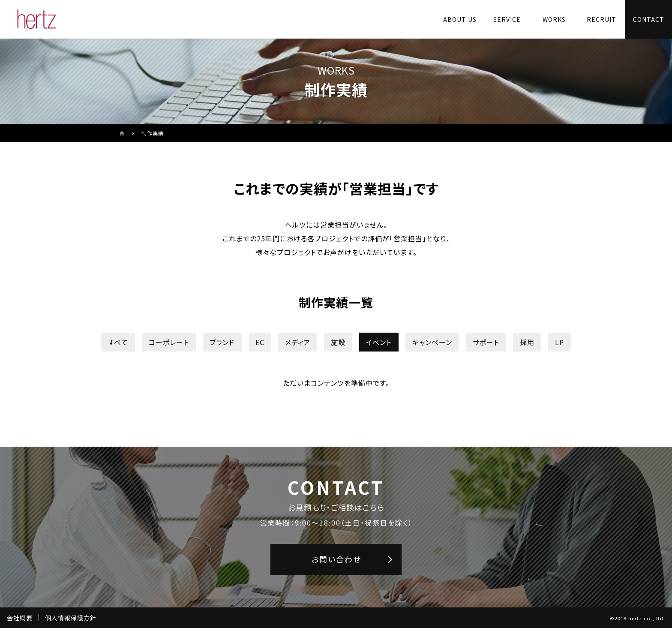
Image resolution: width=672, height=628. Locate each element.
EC (260, 342)
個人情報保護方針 (71, 618)
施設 (338, 342)
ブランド (222, 342)
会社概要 (20, 618)
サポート (486, 342)
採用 (527, 342)
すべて (118, 342)
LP (559, 342)
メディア (298, 342)
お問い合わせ (336, 559)
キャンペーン (432, 342)
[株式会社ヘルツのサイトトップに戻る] (37, 19)
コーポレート (169, 342)
